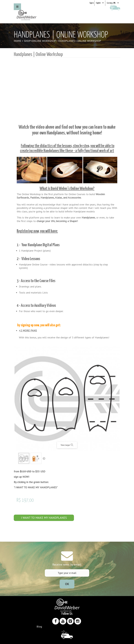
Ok (67, 584)
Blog (39, 626)
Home (17, 41)
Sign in (92, 3)
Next (44, 458)
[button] (17, 7)
